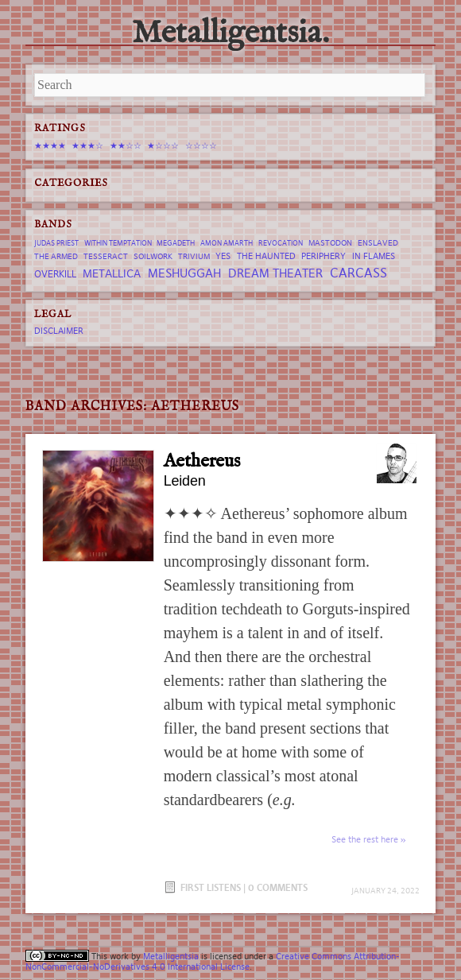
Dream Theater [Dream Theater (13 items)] (275, 273)
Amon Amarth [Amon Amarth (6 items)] (227, 243)
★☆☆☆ (163, 145)
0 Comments (278, 887)
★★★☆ (87, 145)
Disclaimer (59, 331)
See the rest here (365, 839)
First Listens (211, 887)
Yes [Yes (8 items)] (223, 256)
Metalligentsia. (230, 34)
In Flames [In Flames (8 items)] (374, 256)
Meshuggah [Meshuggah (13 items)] (184, 273)
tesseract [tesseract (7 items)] (106, 256)
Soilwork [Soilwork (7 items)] (153, 256)
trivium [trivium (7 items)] (194, 256)
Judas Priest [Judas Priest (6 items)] (56, 243)
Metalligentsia (171, 956)
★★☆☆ (126, 145)
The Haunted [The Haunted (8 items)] (266, 256)
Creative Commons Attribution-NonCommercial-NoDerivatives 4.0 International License (213, 961)
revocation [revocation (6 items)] (281, 243)
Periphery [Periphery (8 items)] (323, 256)
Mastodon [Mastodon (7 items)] (330, 243)
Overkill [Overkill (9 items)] (55, 274)
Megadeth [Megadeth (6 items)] (176, 243)
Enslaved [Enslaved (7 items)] (378, 243)
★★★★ (50, 145)
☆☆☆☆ (201, 145)
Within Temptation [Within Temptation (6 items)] (118, 243)
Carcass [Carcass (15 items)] (358, 273)
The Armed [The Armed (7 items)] (56, 256)
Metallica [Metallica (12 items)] (112, 273)
